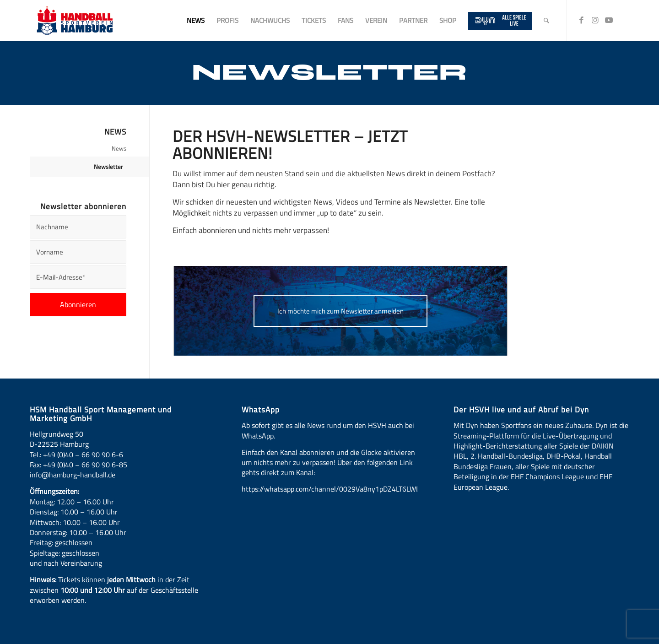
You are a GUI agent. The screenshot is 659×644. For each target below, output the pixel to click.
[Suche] (546, 21)
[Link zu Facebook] (581, 20)
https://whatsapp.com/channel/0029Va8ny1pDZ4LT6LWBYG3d (339, 489)
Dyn (472, 425)
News (119, 148)
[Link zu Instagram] (595, 20)
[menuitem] (196, 21)
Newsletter (108, 167)
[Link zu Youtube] (609, 20)
